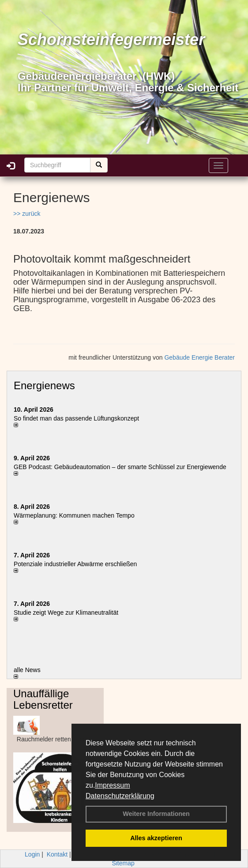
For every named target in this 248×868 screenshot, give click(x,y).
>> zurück (27, 214)
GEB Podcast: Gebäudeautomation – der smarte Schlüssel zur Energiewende (121, 467)
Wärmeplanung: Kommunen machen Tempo (74, 515)
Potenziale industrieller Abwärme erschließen (75, 564)
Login (32, 854)
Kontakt (57, 854)
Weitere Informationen (156, 814)
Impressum (112, 785)
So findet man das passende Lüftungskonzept (76, 418)
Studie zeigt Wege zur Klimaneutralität (66, 612)
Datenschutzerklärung (120, 796)
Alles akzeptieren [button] (156, 838)
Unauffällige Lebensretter (43, 699)
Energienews (44, 385)
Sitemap (123, 863)
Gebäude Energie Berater (199, 357)
